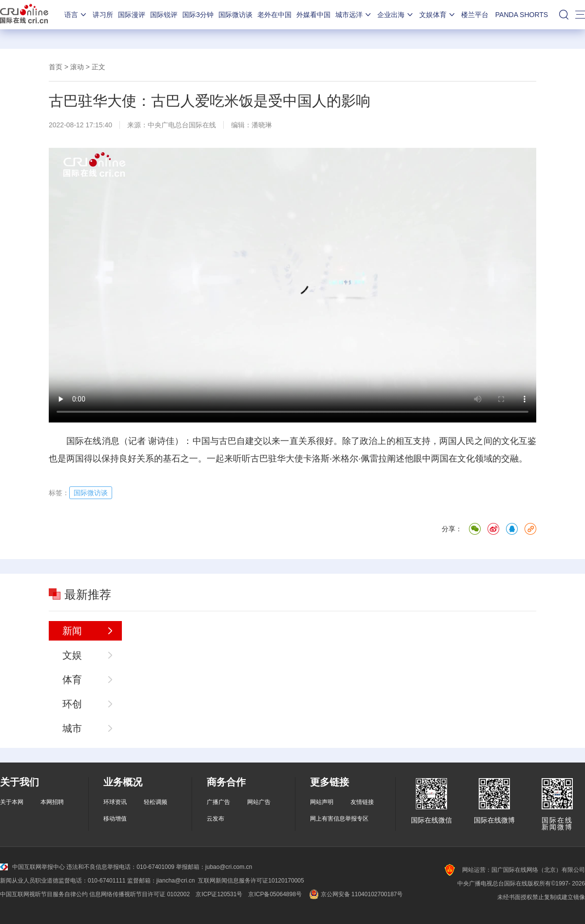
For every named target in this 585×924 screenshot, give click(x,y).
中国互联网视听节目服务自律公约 (44, 894)
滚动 (77, 67)
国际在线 (24, 15)
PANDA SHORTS (522, 15)
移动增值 (115, 819)
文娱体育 (438, 15)
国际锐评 (164, 15)
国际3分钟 (198, 15)
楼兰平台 (475, 15)
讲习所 (103, 15)
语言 (76, 15)
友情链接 (362, 802)
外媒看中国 (313, 15)
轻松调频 (156, 802)
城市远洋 (354, 15)
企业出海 (396, 15)
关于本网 (12, 802)
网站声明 (322, 802)
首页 (56, 67)
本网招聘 (52, 802)
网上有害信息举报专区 (339, 819)
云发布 (215, 819)
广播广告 (218, 802)
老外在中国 (274, 15)
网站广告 (259, 802)
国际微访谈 (235, 15)
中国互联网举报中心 (32, 867)
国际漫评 (132, 15)
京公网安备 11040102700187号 (355, 894)
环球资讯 (115, 802)
